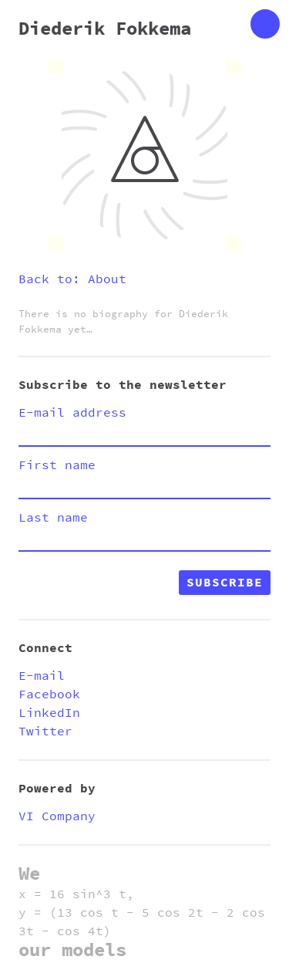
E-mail (42, 676)
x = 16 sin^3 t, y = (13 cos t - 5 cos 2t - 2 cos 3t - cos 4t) (142, 913)
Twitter (45, 732)
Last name (53, 518)
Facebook (49, 694)
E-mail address (72, 413)
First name (57, 465)
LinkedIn (49, 713)
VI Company (57, 816)
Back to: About (72, 279)
